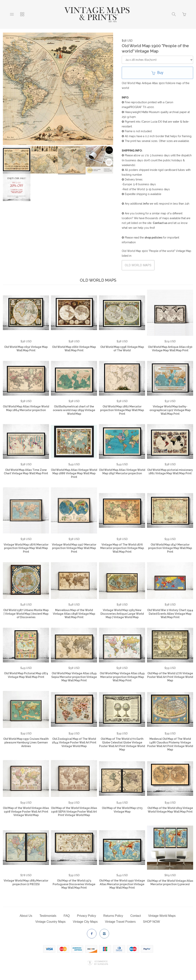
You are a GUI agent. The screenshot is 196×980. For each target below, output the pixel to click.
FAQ (67, 916)
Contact (136, 916)
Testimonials (48, 916)
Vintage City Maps (85, 922)
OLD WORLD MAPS (138, 265)
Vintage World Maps (162, 916)
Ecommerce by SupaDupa (101, 963)
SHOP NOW (151, 922)
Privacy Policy (87, 916)
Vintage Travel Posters (120, 922)
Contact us (160, 223)
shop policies (153, 238)
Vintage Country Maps (51, 922)
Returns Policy (113, 916)
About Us (26, 916)
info (146, 204)
